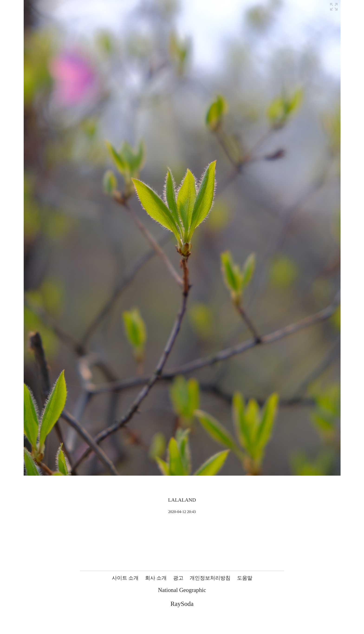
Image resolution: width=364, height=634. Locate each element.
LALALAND (182, 500)
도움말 (245, 578)
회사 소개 (156, 578)
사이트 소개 (125, 578)
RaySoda (182, 604)
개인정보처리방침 (210, 578)
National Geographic (182, 590)
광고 (178, 578)
